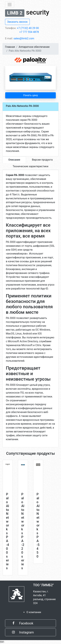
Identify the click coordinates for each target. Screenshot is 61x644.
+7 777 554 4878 (29, 32)
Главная (10, 47)
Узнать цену (30, 95)
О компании (34, 612)
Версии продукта (42, 160)
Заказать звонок (17, 22)
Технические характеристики (31, 166)
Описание (14, 160)
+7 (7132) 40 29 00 (28, 28)
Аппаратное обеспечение (34, 47)
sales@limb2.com (24, 38)
